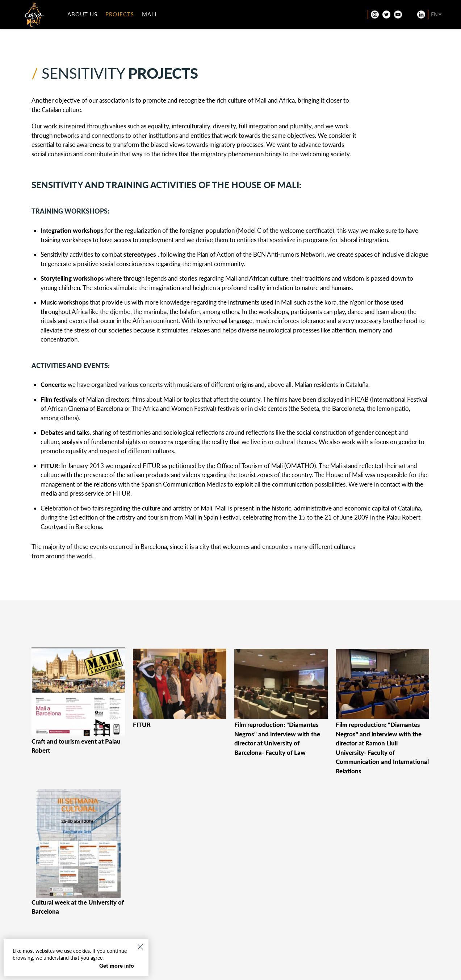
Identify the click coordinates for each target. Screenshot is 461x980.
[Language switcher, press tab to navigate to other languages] (430, 16)
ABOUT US (86, 16)
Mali (153, 16)
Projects (124, 16)
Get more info (117, 965)
